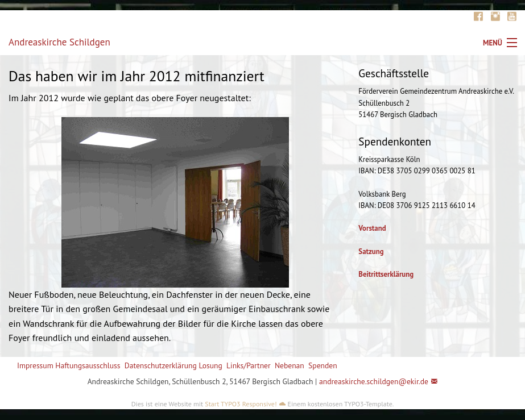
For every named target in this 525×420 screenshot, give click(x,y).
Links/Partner (249, 365)
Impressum (35, 365)
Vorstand (372, 228)
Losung (210, 365)
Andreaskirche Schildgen (59, 42)
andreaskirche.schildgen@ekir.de (374, 381)
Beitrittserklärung (386, 274)
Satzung (371, 251)
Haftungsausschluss (88, 365)
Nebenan (290, 365)
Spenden (323, 365)
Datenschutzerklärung (161, 365)
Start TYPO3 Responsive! (241, 404)
